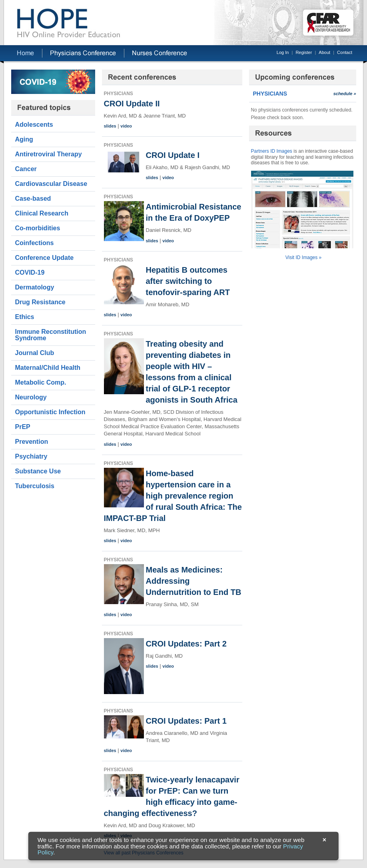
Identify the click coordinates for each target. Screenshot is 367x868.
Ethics (25, 317)
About (324, 52)
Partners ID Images (272, 151)
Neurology (31, 397)
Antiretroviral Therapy (49, 154)
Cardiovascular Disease (51, 184)
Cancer (26, 169)
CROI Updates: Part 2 (186, 644)
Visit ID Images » (303, 257)
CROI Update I (173, 155)
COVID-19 (30, 272)
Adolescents (34, 125)
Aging (24, 139)
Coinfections (35, 243)
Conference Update (45, 258)
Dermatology (35, 287)
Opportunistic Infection (50, 412)
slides (110, 126)
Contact (345, 52)
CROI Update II (132, 104)
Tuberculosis (35, 486)
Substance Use (38, 471)
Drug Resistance (40, 302)
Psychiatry (31, 456)
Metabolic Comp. (41, 382)
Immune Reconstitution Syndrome (51, 335)
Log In (283, 52)
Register (304, 52)
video (126, 126)
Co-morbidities (38, 228)
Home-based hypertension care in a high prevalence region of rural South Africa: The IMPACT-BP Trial (173, 496)
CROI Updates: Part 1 (186, 721)
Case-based (33, 199)
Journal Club (35, 353)
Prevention (32, 442)
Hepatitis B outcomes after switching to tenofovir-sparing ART (188, 281)
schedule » (345, 94)
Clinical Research (42, 213)
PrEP (23, 427)
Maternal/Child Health (48, 368)
